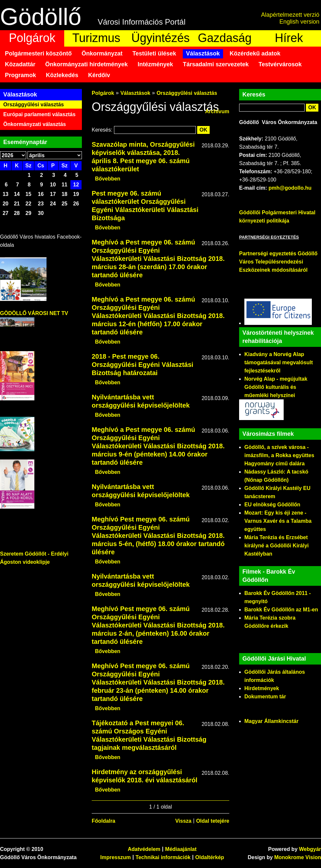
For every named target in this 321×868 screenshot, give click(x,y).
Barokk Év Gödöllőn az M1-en (281, 610)
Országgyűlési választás (34, 105)
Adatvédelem (144, 849)
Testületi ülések (154, 53)
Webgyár (310, 849)
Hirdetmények (262, 688)
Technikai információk (163, 857)
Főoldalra (104, 821)
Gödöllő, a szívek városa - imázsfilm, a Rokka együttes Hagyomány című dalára (279, 455)
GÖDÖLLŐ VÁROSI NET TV (34, 313)
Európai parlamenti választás (39, 114)
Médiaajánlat (181, 849)
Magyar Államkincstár (271, 721)
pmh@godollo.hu (290, 188)
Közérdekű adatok (255, 53)
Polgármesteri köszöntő (38, 53)
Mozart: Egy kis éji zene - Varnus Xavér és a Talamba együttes (278, 521)
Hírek (289, 38)
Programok (20, 75)
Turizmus (96, 38)
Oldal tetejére (213, 821)
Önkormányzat (102, 53)
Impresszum (115, 857)
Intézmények (155, 64)
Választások (203, 53)
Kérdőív (99, 75)
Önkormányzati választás (35, 124)
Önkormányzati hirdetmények (86, 64)
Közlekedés (62, 75)
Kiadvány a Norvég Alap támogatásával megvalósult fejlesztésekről (279, 362)
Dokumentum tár (265, 697)
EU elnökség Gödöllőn (272, 505)
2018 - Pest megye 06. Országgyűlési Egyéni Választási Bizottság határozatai (142, 365)
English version (299, 22)
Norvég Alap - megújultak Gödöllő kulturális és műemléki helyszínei (276, 387)
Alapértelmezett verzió (290, 15)
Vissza (183, 821)
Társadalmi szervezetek (216, 64)
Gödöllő (41, 17)
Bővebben (108, 179)
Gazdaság (225, 38)
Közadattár (20, 64)
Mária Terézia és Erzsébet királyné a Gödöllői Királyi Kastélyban (277, 546)
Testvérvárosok (280, 64)
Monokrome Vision (298, 857)
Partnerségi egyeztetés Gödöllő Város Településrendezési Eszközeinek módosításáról (278, 262)
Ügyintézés (160, 38)
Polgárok (32, 38)
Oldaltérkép (210, 857)
